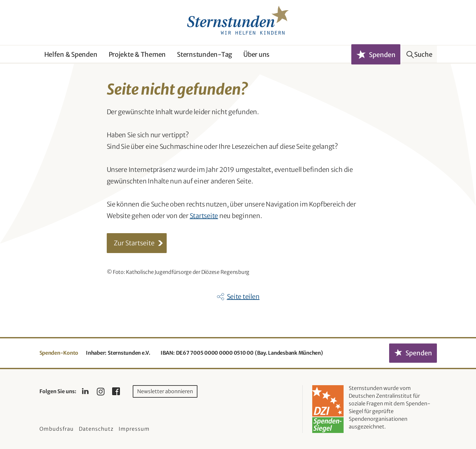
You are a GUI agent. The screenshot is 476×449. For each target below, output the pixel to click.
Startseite (204, 216)
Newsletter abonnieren (165, 391)
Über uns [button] (256, 54)
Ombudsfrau (57, 429)
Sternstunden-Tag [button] (205, 54)
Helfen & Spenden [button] (71, 54)
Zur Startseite (134, 243)
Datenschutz (96, 429)
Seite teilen (243, 297)
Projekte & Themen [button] (137, 54)
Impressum (134, 429)
